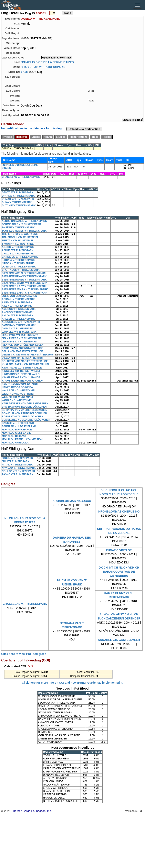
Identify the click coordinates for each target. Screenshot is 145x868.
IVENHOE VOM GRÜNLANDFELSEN (23, 345)
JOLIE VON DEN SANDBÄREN (19, 296)
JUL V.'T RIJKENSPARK (16, 461)
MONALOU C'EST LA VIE (16, 433)
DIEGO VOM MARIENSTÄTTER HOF (23, 358)
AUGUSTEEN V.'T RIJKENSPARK (21, 322)
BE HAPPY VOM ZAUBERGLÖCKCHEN (24, 410)
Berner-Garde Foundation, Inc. (32, 811)
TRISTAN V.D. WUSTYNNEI (17, 241)
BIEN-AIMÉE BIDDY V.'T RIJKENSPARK (25, 283)
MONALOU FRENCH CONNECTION (22, 439)
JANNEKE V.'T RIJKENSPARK (19, 332)
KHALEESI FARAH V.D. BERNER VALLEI (25, 364)
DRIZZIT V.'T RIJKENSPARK (18, 199)
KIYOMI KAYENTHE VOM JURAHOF (23, 381)
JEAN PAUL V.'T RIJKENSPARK (20, 335)
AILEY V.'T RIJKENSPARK (17, 306)
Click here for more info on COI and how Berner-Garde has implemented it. (72, 683)
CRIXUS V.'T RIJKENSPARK (18, 254)
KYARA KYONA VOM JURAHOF (20, 384)
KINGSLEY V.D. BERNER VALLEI (21, 371)
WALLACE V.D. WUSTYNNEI (18, 391)
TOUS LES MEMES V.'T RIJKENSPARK (24, 231)
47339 (25, 72)
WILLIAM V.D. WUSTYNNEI (17, 397)
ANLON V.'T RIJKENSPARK (18, 316)
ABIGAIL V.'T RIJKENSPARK (18, 299)
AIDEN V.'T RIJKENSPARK (17, 303)
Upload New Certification (84, 129)
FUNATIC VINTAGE (119, 550)
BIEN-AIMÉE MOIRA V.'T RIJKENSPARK (25, 289)
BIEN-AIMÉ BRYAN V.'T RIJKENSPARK (24, 276)
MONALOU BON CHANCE (17, 430)
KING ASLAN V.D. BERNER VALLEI (22, 368)
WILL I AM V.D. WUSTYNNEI (18, 394)
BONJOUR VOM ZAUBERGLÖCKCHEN (24, 413)
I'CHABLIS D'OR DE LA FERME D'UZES (47, 62)
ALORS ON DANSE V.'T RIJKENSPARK (24, 221)
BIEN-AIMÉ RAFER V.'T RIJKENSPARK (24, 280)
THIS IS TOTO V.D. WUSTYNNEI (20, 234)
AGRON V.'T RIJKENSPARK (18, 247)
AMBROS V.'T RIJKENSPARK (19, 309)
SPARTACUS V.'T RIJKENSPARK (21, 270)
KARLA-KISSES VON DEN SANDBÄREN (25, 404)
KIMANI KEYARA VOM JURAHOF (21, 377)
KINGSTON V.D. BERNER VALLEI (21, 374)
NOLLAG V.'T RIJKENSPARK (18, 471)
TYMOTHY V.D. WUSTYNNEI (18, 244)
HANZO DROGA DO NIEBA (17, 387)
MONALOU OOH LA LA (15, 443)
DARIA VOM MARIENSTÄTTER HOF (23, 348)
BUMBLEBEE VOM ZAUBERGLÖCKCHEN (26, 420)
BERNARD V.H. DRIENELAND (19, 426)
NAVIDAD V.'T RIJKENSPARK (19, 468)
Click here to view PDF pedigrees (24, 654)
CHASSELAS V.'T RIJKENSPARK (43, 67)
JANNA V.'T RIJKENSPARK (17, 329)
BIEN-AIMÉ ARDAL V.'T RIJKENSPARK (24, 273)
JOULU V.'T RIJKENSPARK (17, 458)
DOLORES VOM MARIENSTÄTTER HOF (25, 361)
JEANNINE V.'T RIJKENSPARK (19, 342)
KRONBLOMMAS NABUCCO (72, 501)
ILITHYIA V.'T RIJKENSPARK (18, 260)
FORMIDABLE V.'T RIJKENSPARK (21, 224)
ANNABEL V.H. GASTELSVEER (119, 640)
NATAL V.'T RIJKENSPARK (17, 465)
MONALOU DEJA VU (14, 436)
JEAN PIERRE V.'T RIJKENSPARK (21, 338)
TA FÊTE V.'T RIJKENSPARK (18, 228)
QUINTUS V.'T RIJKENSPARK (19, 267)
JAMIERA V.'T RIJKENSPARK (19, 325)
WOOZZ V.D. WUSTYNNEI (17, 400)
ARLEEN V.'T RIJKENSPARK (18, 319)
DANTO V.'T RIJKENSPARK (18, 193)
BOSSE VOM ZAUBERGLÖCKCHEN (23, 417)
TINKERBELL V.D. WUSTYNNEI (20, 237)
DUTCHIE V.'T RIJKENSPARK (19, 206)
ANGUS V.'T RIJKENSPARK (18, 312)
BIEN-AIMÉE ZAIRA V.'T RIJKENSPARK (24, 293)
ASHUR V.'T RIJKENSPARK (18, 250)
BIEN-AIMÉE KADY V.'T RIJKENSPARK (24, 286)
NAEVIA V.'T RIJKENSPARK (18, 263)
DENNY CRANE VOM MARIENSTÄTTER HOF (28, 355)
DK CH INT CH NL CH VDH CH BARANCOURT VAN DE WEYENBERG (119, 572)
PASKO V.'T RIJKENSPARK (18, 474)
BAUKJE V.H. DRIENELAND (18, 423)
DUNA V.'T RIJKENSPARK (17, 202)
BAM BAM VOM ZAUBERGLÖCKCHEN (24, 407)
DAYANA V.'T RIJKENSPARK (18, 196)
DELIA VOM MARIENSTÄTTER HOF (22, 351)
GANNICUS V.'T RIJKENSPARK (20, 257)
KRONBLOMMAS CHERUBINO (119, 512)
